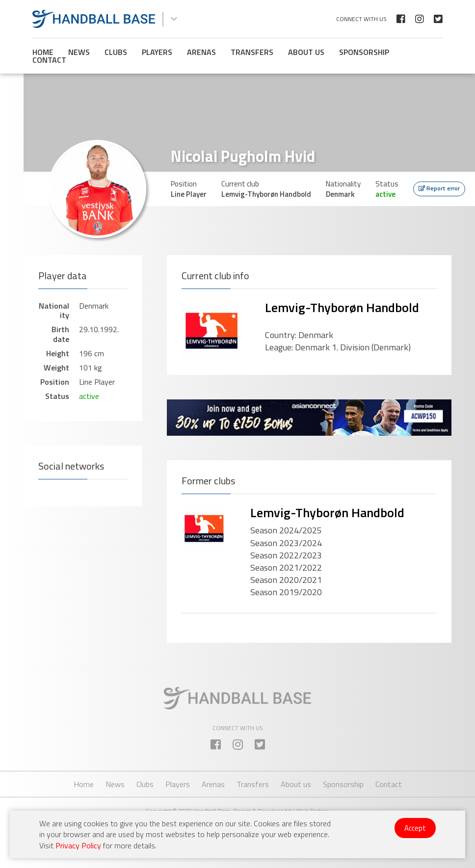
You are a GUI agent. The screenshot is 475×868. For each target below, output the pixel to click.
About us (306, 52)
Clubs (116, 52)
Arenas (201, 52)
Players (157, 52)
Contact (49, 60)
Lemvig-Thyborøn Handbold (342, 307)
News (79, 52)
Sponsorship (364, 52)
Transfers (252, 52)
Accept (415, 828)
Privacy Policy (78, 845)
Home (43, 52)
